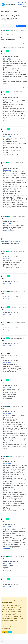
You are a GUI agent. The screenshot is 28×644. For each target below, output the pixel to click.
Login (10, 632)
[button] (2, 642)
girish (4, 31)
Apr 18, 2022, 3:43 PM (19, 252)
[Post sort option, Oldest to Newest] (3, 26)
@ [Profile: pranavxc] (6, 231)
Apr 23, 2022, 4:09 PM (20, 292)
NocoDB (15, 19)
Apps (20, 3)
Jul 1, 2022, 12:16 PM (20, 579)
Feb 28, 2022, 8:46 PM (19, 51)
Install (25, 6)
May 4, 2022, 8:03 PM (19, 338)
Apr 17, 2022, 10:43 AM (20, 129)
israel (4, 239)
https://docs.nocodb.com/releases (11, 241)
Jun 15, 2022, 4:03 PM (19, 519)
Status (24, 3)
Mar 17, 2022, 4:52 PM (19, 92)
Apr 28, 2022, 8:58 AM (20, 307)
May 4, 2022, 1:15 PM (20, 323)
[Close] (25, 599)
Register (5, 632)
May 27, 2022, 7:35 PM (19, 380)
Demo (20, 5)
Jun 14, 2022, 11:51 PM (19, 456)
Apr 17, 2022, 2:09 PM (19, 163)
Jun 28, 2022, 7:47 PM (19, 556)
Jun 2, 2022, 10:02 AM (20, 406)
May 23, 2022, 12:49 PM (11, 356)
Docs (24, 5)
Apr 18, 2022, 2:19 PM (15, 239)
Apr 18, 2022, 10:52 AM (20, 216)
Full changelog (7, 58)
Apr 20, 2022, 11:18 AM (20, 276)
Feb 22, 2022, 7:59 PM (19, 31)
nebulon (5, 129)
